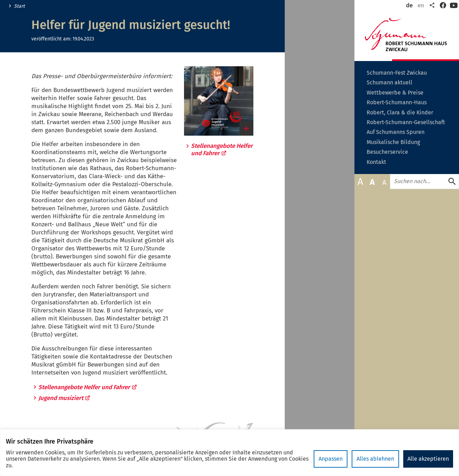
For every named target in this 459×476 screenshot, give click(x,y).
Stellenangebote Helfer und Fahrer (88, 387)
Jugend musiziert (64, 398)
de (409, 5)
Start (19, 6)
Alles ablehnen (375, 459)
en (421, 5)
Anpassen (331, 459)
